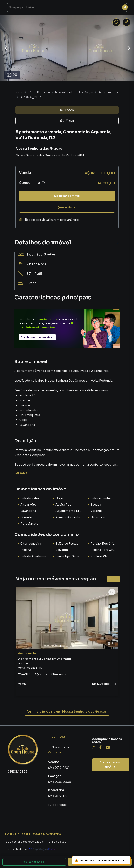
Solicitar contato (67, 196)
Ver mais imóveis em (67, 712)
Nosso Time (60, 747)
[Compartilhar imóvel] (127, 22)
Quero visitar (67, 207)
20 (12, 75)
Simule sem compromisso (37, 337)
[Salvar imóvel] (116, 22)
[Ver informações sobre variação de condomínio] (43, 183)
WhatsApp (34, 862)
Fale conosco (58, 805)
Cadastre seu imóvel (111, 765)
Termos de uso (57, 842)
